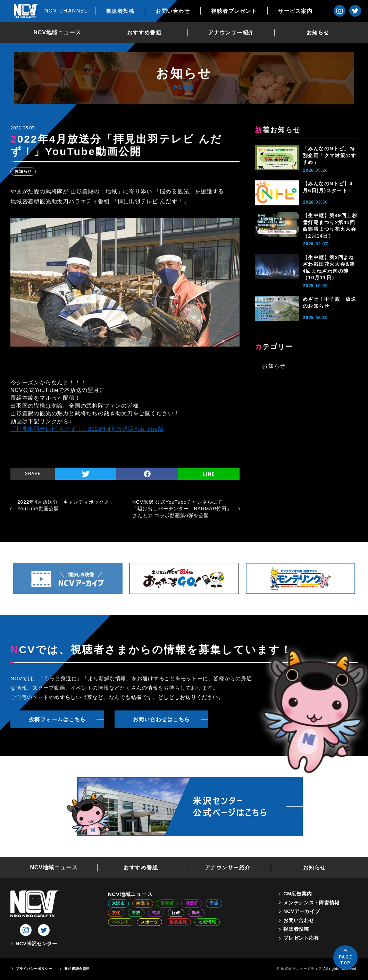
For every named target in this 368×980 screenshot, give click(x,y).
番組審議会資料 (77, 969)
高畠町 (167, 903)
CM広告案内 (298, 894)
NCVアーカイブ (302, 911)
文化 (116, 913)
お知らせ (318, 32)
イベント (121, 922)
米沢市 (118, 903)
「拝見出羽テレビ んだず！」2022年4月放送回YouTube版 (87, 429)
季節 (214, 903)
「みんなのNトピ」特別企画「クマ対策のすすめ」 (329, 155)
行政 (176, 913)
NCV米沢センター (36, 944)
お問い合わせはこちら (162, 719)
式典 (156, 913)
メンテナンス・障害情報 (311, 903)
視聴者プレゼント (234, 11)
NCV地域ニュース (57, 32)
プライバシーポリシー (34, 969)
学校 (136, 913)
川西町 (192, 903)
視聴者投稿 (120, 11)
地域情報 (207, 922)
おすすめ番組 (144, 32)
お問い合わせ (173, 11)
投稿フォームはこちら (57, 719)
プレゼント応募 (301, 938)
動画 (196, 913)
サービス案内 (295, 11)
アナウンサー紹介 (231, 32)
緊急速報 (178, 922)
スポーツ (149, 922)
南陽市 (143, 903)
